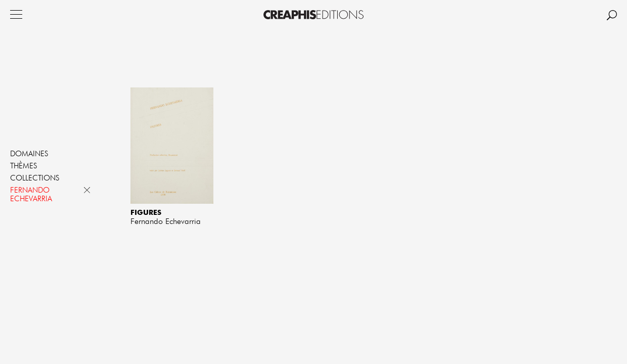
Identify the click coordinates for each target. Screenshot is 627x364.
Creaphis (313, 15)
